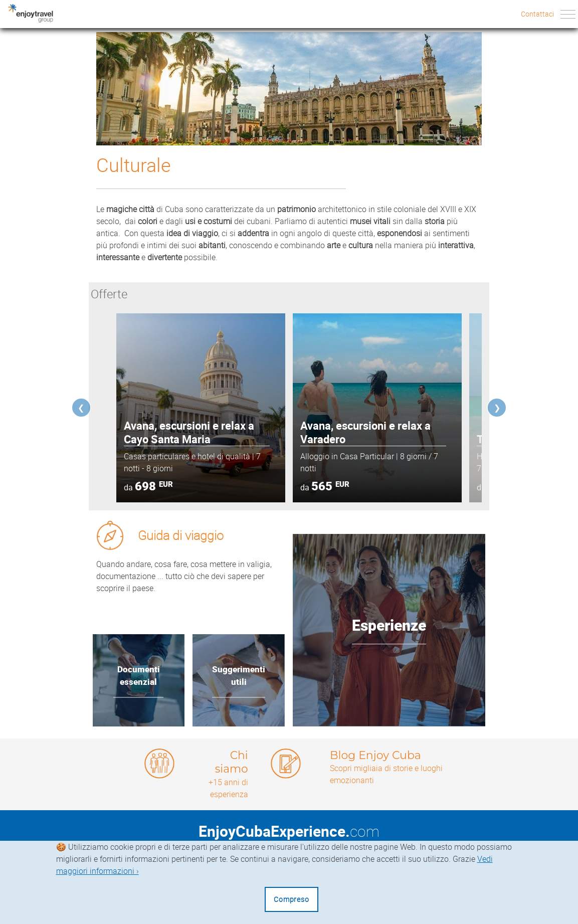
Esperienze (389, 625)
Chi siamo (231, 762)
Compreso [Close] (292, 899)
